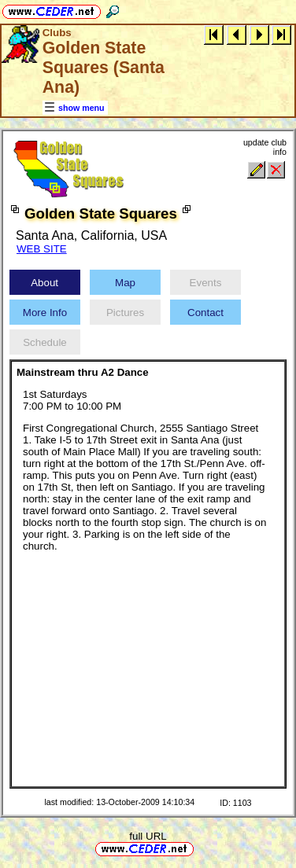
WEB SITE (42, 249)
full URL (148, 836)
